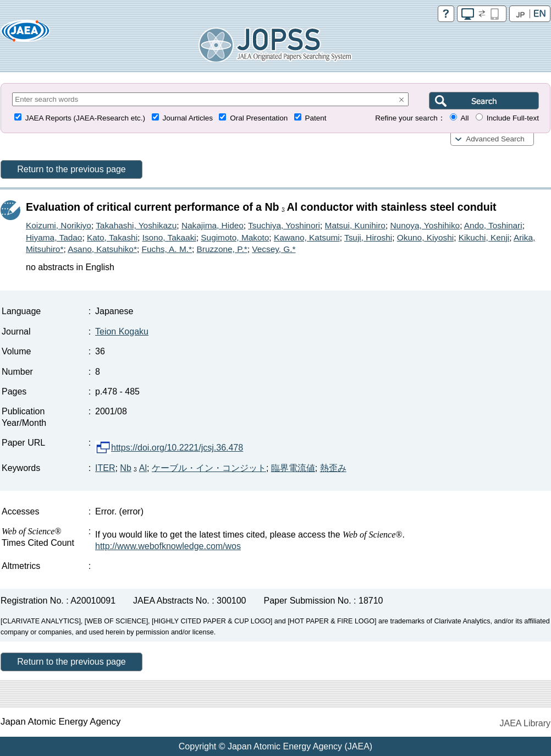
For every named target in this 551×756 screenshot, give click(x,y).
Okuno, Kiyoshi (426, 237)
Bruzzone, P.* (222, 249)
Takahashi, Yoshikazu (136, 225)
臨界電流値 (293, 468)
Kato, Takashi (112, 237)
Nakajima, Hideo (213, 225)
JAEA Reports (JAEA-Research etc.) (85, 118)
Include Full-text (513, 118)
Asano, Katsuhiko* (102, 249)
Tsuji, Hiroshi (368, 237)
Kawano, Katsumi (307, 237)
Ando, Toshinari (493, 225)
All (464, 118)
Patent (316, 118)
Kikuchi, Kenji (484, 237)
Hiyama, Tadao (54, 237)
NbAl (133, 468)
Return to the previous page (71, 169)
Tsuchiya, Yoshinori (284, 225)
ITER (105, 468)
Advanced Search (495, 139)
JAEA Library (525, 723)
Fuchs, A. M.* (167, 249)
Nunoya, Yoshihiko (425, 225)
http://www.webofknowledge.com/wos (168, 546)
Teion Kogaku (122, 332)
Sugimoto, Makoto (235, 237)
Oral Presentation (259, 118)
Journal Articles (188, 118)
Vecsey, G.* (274, 249)
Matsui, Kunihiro (355, 225)
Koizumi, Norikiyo (59, 225)
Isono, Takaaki (169, 237)
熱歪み (333, 468)
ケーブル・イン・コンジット (209, 468)
